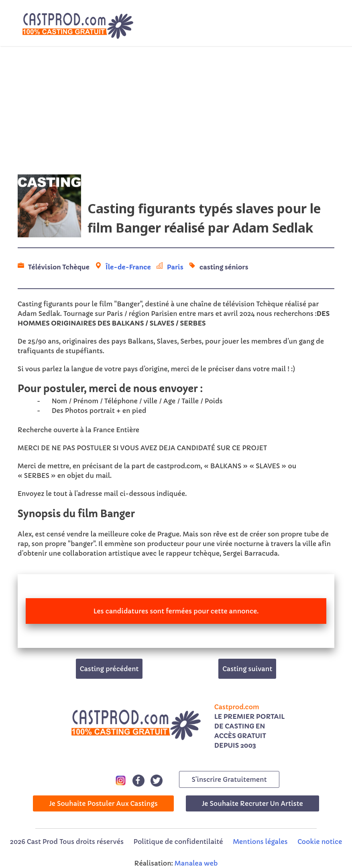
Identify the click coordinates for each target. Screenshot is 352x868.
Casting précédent (109, 669)
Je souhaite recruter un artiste (252, 803)
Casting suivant (247, 669)
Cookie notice (320, 842)
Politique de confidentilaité (178, 842)
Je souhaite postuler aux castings (103, 803)
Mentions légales (260, 842)
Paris (175, 267)
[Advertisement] (176, 110)
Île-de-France (128, 267)
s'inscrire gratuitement (229, 779)
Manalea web (196, 863)
